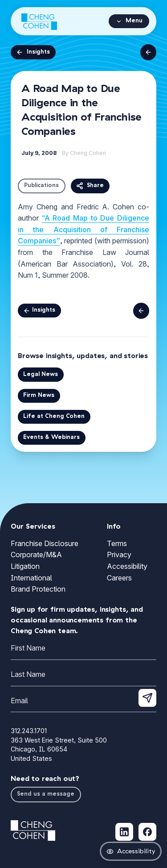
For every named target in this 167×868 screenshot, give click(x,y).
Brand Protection (38, 589)
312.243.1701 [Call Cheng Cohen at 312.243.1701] (29, 731)
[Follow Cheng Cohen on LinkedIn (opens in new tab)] (124, 832)
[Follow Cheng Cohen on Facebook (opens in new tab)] (147, 832)
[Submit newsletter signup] (147, 698)
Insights (33, 52)
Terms (117, 543)
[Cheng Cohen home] (39, 21)
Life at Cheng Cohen (54, 416)
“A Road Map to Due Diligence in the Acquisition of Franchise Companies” (83, 229)
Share (90, 186)
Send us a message (46, 794)
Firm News (39, 395)
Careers (119, 578)
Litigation (25, 566)
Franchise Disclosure (45, 543)
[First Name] (83, 650)
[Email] (83, 703)
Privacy (119, 555)
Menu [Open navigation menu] (129, 21)
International (31, 578)
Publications (41, 186)
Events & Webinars (51, 437)
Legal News (41, 374)
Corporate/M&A (36, 555)
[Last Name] (83, 676)
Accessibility (127, 566)
